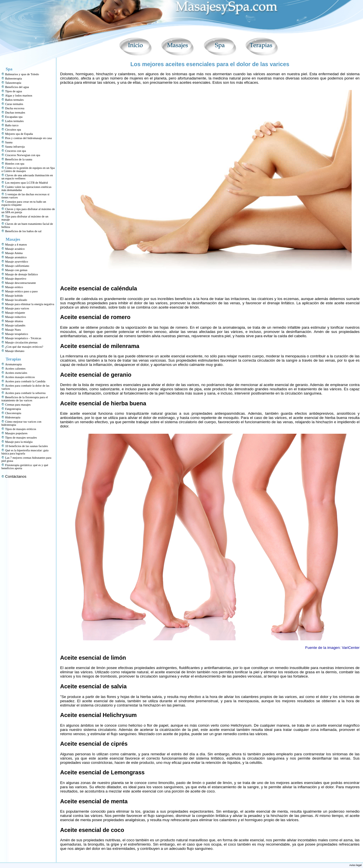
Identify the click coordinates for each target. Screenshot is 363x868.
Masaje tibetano (15, 351)
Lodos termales (14, 121)
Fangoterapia (13, 409)
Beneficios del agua (17, 87)
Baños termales (14, 100)
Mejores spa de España (19, 134)
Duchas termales (15, 113)
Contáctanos (16, 476)
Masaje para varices (17, 308)
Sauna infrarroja (15, 147)
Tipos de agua (13, 91)
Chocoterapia (13, 413)
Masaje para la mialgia (19, 442)
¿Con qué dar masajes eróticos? (24, 347)
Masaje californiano (17, 266)
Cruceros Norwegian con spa (23, 155)
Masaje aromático (16, 257)
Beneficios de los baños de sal (23, 231)
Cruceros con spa (15, 151)
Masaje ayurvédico (17, 262)
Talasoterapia (13, 83)
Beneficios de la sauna (19, 159)
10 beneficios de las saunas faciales (27, 446)
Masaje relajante (15, 313)
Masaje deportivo (16, 279)
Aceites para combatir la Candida (25, 381)
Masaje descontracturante (21, 283)
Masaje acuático (15, 249)
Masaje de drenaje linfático (22, 274)
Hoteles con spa (15, 164)
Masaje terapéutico (17, 334)
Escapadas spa (14, 117)
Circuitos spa (13, 130)
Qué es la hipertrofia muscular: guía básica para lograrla (25, 452)
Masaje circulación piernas (21, 342)
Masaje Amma (14, 253)
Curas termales (14, 104)
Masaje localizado (16, 300)
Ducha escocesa (15, 108)
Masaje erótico (14, 287)
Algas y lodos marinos (19, 96)
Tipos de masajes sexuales (21, 438)
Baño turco (12, 125)
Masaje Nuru (13, 330)
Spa (9, 69)
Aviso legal (355, 865)
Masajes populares (16, 433)
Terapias (13, 359)
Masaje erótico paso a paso (21, 291)
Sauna (9, 142)
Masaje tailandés (15, 325)
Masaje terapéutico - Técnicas (23, 338)
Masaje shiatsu (14, 321)
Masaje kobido (14, 296)
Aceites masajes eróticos (20, 377)
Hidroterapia (13, 417)
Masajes (13, 239)
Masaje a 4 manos (16, 245)
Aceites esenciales (16, 373)
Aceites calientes (15, 369)
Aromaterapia (13, 364)
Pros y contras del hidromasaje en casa (29, 138)
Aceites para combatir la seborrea (25, 393)
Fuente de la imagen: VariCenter (332, 648)
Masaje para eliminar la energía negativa (30, 304)
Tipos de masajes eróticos (21, 429)
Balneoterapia (13, 78)
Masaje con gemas (16, 270)
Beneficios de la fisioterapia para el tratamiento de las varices (25, 399)
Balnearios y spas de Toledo (22, 74)
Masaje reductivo (16, 317)
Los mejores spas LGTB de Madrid (27, 183)
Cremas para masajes (18, 405)
